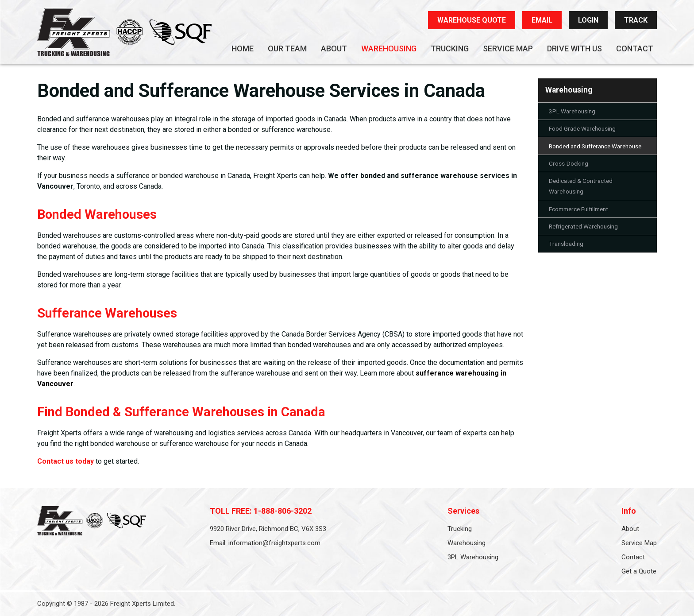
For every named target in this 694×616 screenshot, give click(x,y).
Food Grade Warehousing (582, 128)
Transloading (566, 244)
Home (243, 48)
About (334, 48)
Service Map (508, 48)
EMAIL (542, 20)
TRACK (636, 20)
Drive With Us (574, 48)
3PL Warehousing (572, 111)
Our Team (287, 48)
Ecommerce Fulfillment (578, 209)
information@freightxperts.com (274, 543)
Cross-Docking (569, 163)
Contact (635, 48)
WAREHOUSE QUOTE (472, 20)
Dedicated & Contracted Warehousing (581, 186)
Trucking (450, 48)
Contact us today (66, 461)
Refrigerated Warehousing (583, 226)
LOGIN (588, 20)
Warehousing (389, 48)
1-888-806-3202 (283, 511)
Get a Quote (639, 571)
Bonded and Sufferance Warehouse (595, 146)
